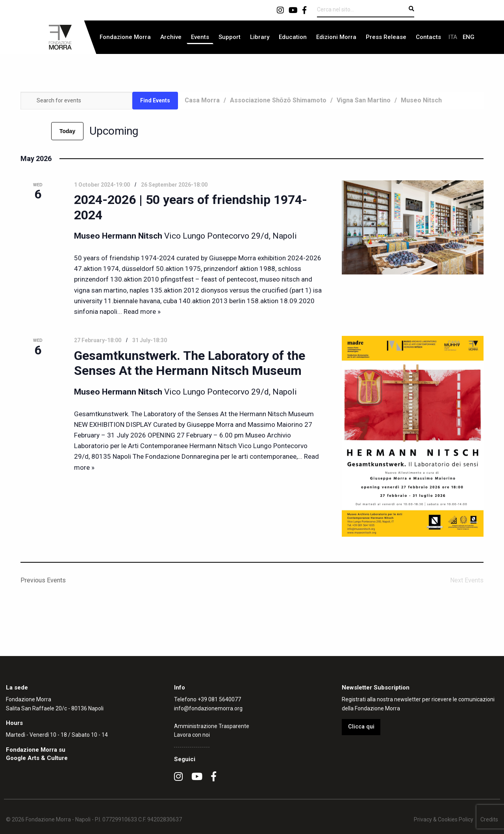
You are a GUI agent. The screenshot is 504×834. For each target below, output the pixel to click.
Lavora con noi (192, 735)
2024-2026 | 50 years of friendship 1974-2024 (191, 207)
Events (200, 37)
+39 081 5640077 (219, 699)
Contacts (428, 37)
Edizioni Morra (336, 37)
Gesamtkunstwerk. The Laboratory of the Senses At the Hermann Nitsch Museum (190, 363)
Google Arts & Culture (37, 758)
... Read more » (139, 311)
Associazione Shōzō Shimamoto (278, 100)
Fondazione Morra (125, 37)
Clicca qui (361, 727)
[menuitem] (125, 37)
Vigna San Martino (364, 100)
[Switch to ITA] (453, 37)
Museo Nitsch (421, 100)
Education (293, 37)
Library (260, 37)
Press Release (386, 37)
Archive (171, 37)
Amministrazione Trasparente (212, 726)
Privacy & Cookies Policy (444, 819)
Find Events (155, 100)
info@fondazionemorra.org (208, 708)
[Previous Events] (25, 131)
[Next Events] (41, 131)
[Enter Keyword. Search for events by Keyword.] (76, 101)
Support (230, 37)
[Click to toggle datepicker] (114, 131)
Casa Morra (202, 100)
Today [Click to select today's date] (67, 131)
